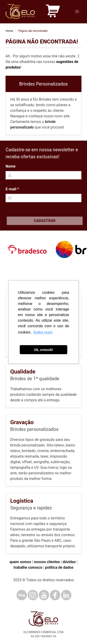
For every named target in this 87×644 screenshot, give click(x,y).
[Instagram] (33, 595)
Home (9, 31)
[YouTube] (44, 595)
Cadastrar (45, 221)
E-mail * (12, 189)
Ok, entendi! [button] (43, 350)
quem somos (20, 562)
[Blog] (22, 595)
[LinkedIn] (66, 595)
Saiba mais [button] (43, 332)
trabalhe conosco (28, 567)
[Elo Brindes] (20, 12)
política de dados (59, 567)
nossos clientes (47, 562)
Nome (11, 166)
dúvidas (69, 562)
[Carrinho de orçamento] (53, 12)
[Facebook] (55, 595)
